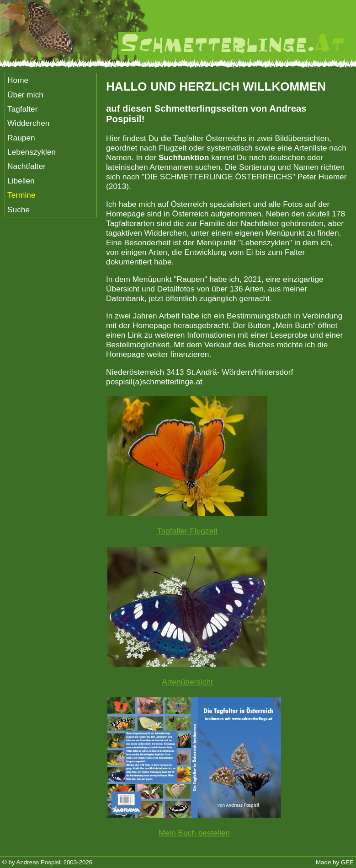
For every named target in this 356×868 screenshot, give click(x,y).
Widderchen (28, 123)
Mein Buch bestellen (194, 833)
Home (18, 80)
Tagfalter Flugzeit (187, 531)
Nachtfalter (27, 166)
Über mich (25, 95)
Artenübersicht (187, 682)
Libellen (21, 181)
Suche (19, 210)
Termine (21, 195)
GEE (347, 862)
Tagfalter (22, 109)
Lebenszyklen (32, 152)
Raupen (21, 138)
